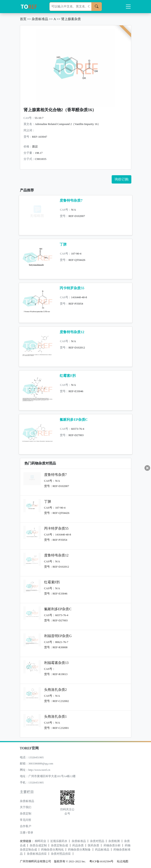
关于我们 (26, 807)
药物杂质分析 (112, 845)
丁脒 (63, 244)
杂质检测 (114, 841)
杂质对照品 (97, 841)
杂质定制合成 (59, 845)
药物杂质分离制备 (79, 850)
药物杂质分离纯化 (52, 850)
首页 (23, 19)
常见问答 (26, 820)
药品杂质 (78, 845)
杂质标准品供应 (37, 854)
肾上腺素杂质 (71, 19)
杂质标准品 (40, 19)
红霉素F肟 (68, 376)
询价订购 (121, 179)
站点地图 (123, 861)
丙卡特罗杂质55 (72, 288)
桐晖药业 (40, 841)
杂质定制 (26, 814)
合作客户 (26, 826)
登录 (30, 833)
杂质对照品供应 (61, 854)
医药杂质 (94, 845)
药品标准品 (102, 850)
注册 (23, 833)
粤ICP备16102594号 (100, 861)
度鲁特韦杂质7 (71, 200)
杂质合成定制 (38, 845)
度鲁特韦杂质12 (72, 332)
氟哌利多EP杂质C (74, 420)
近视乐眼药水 (59, 841)
